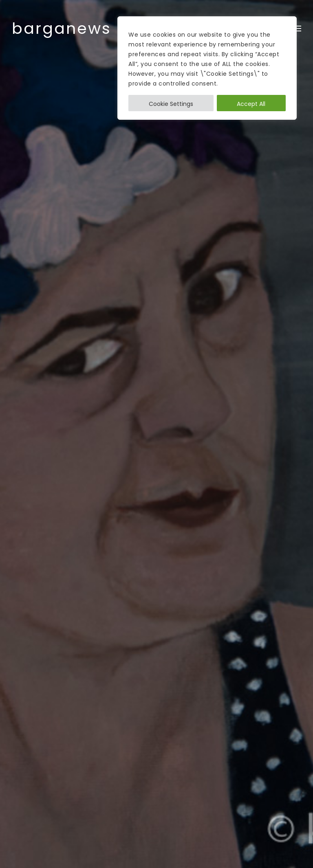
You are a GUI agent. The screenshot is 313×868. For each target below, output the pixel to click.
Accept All (251, 104)
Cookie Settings (171, 104)
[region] (207, 68)
